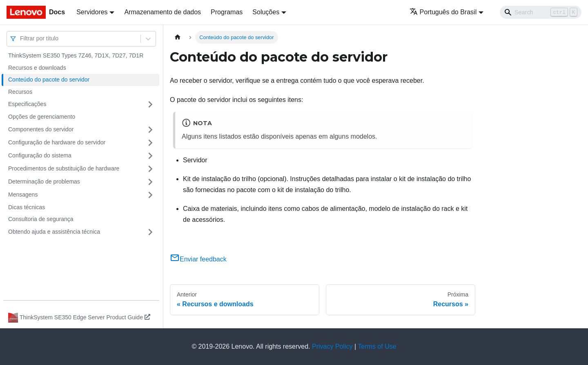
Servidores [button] (92, 12)
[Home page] (178, 37)
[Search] (541, 12)
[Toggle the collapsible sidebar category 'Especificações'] (150, 104)
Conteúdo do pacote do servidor (49, 80)
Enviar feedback (198, 259)
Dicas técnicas (27, 207)
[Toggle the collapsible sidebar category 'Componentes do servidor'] (150, 130)
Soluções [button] (266, 12)
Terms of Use (377, 346)
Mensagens (23, 195)
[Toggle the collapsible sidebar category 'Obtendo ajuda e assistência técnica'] (150, 232)
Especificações (27, 104)
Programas (227, 12)
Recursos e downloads (37, 68)
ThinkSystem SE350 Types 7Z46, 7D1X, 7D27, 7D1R (76, 55)
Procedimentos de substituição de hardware (64, 168)
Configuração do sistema (40, 155)
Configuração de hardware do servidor (57, 142)
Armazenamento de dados (163, 12)
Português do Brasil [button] (443, 12)
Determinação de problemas (44, 181)
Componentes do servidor (41, 129)
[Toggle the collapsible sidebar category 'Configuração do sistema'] (150, 156)
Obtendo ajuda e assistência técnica (54, 232)
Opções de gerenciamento (42, 117)
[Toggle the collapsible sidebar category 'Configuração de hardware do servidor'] (150, 143)
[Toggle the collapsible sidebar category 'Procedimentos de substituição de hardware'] (150, 169)
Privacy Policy (332, 346)
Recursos (20, 92)
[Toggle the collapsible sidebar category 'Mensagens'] (150, 195)
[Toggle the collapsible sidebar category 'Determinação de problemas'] (150, 182)
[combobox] (21, 39)
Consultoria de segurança (41, 219)
